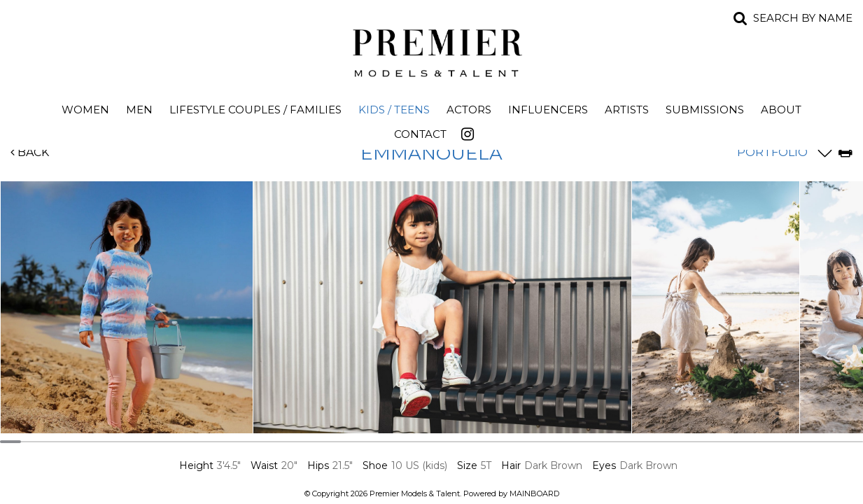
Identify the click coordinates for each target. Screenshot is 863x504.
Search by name (803, 18)
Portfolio (772, 152)
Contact (420, 134)
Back (30, 152)
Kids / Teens (394, 110)
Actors (469, 110)
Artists (627, 110)
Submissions (705, 110)
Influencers (548, 110)
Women (85, 110)
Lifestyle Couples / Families (255, 110)
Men (139, 110)
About (781, 110)
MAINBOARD (534, 493)
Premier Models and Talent (432, 50)
